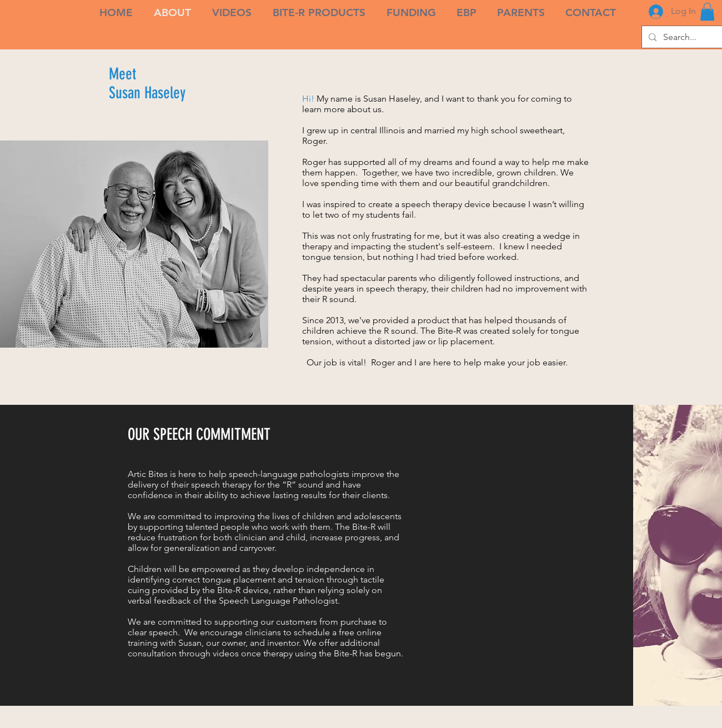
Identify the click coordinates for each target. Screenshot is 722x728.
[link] (707, 12)
